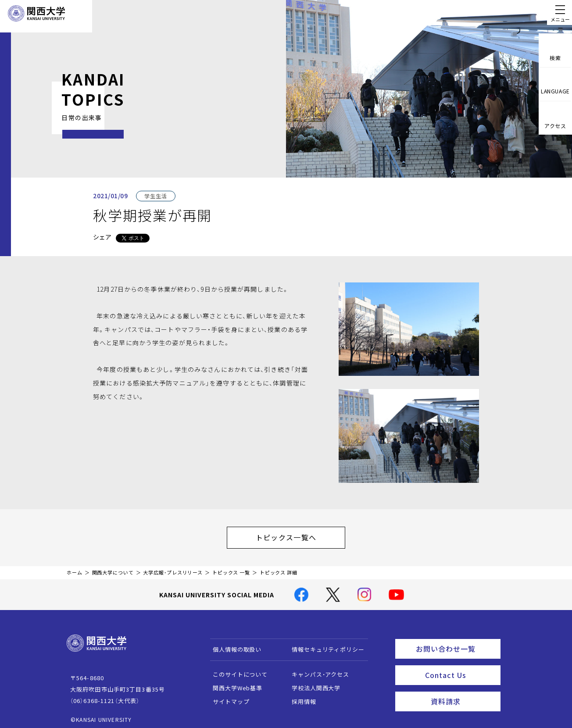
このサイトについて (236, 670)
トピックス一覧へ (295, 535)
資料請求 (463, 691)
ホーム (75, 568)
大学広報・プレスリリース (173, 568)
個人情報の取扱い (233, 645)
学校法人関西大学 (312, 683)
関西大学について (113, 568)
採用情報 (300, 697)
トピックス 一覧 (231, 568)
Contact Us (460, 667)
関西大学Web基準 (234, 683)
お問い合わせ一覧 (456, 643)
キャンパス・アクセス (316, 670)
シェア (102, 237)
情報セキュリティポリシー (324, 645)
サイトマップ (227, 697)
